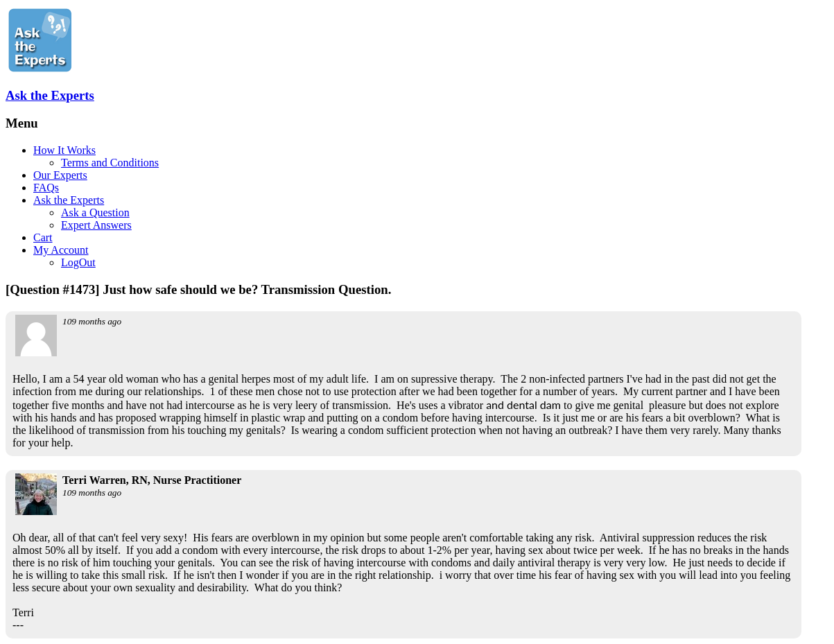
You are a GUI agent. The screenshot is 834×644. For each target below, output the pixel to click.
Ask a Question (95, 212)
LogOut (78, 262)
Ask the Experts (50, 95)
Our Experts (60, 175)
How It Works (64, 150)
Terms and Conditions (110, 163)
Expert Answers (96, 225)
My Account (61, 250)
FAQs (46, 188)
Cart (43, 237)
